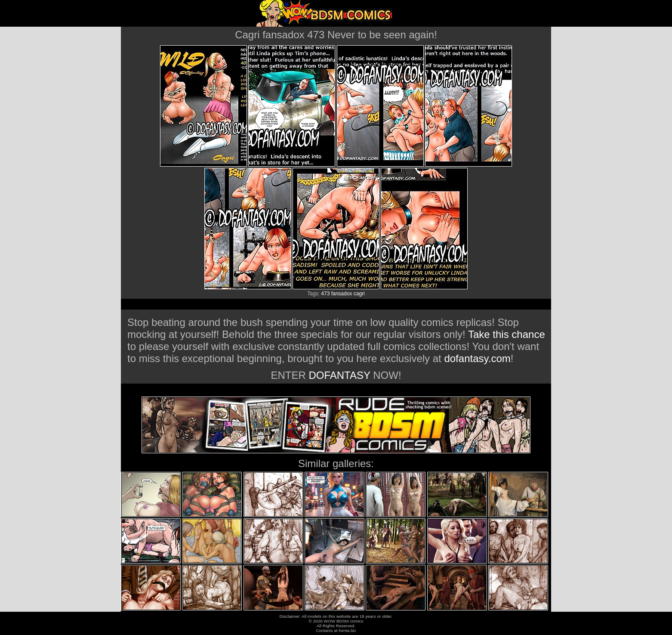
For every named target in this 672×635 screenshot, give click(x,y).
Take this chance (507, 334)
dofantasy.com (477, 358)
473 (325, 294)
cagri (359, 294)
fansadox (342, 294)
